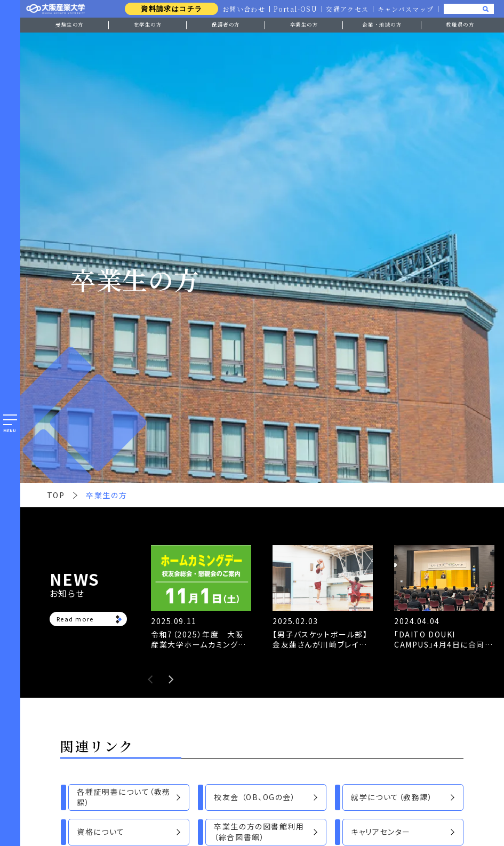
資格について (101, 832)
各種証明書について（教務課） (123, 797)
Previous (150, 680)
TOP (56, 495)
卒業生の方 (304, 25)
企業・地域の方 (382, 25)
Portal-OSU (294, 9)
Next (171, 680)
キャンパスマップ (405, 9)
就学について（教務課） (392, 797)
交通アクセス (346, 9)
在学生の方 (148, 25)
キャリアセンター (381, 832)
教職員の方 (460, 25)
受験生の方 (70, 25)
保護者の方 (226, 25)
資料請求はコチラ (169, 9)
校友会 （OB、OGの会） (255, 797)
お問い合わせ (241, 9)
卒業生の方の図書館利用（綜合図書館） (259, 832)
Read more (75, 619)
